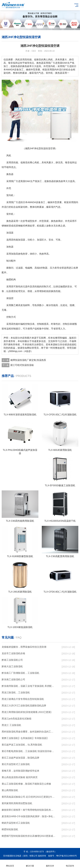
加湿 (20, 240)
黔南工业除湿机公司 (12, 660)
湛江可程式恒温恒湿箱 (22, 365)
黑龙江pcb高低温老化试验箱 (17, 719)
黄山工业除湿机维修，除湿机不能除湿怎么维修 (26, 784)
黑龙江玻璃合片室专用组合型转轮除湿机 (23, 699)
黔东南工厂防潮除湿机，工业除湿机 (20, 673)
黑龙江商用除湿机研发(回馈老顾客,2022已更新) (26, 712)
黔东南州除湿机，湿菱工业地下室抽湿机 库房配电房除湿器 (29, 686)
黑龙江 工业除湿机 (11, 725)
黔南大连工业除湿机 (12, 666)
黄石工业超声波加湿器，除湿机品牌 (20, 758)
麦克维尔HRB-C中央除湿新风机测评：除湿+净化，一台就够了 (29, 816)
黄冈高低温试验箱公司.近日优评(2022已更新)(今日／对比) (29, 797)
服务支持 (50, 864)
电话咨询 (70, 864)
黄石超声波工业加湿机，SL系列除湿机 (22, 745)
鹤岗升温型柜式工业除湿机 (16, 823)
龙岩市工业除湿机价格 (13, 653)
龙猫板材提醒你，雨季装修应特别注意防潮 (24, 647)
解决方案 (30, 864)
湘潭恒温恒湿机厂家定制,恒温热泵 (28, 360)
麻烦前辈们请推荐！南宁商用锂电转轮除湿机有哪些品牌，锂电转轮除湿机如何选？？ (29, 810)
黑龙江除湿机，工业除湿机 (16, 692)
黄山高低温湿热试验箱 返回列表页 (20, 777)
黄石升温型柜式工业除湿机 (16, 764)
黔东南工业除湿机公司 (13, 679)
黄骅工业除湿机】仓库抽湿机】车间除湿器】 (25, 738)
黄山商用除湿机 (10, 790)
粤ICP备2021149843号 (66, 856)
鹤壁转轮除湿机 (10, 829)
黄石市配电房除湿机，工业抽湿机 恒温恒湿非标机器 (29, 751)
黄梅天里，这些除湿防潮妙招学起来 (20, 771)
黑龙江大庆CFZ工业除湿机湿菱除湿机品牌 (24, 706)
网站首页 (10, 864)
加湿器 (10, 233)
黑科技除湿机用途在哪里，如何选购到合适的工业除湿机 (29, 732)
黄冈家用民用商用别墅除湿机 (17, 803)
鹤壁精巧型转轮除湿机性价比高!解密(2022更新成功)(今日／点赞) (29, 836)
